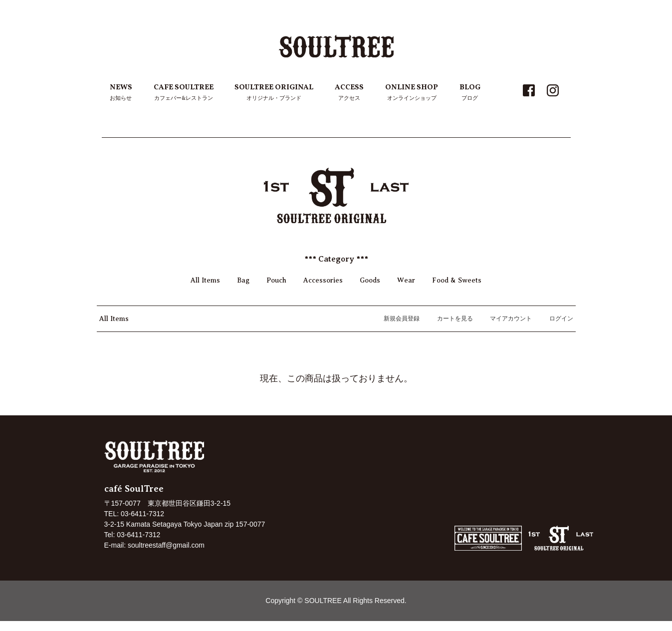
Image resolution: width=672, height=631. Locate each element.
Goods (370, 280)
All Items (205, 280)
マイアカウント (506, 318)
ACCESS (349, 93)
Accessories (323, 280)
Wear (406, 280)
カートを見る (450, 318)
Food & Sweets (457, 280)
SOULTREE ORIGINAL (274, 93)
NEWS (121, 93)
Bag (243, 280)
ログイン (556, 318)
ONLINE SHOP (412, 93)
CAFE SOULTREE (184, 93)
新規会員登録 (396, 318)
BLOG (470, 93)
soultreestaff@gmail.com (166, 545)
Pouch (276, 280)
